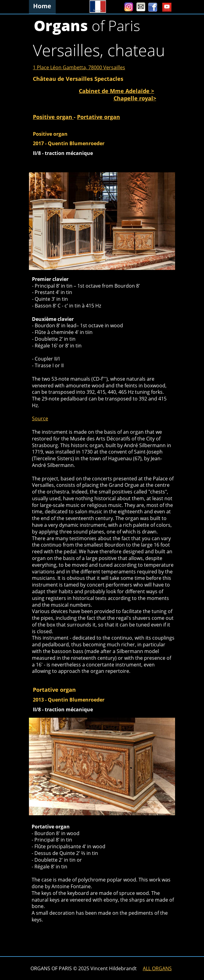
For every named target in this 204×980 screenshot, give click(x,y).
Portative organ (98, 117)
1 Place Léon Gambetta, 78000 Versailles (79, 67)
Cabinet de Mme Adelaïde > (116, 91)
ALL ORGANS (157, 968)
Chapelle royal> (135, 98)
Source (40, 418)
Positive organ (53, 117)
